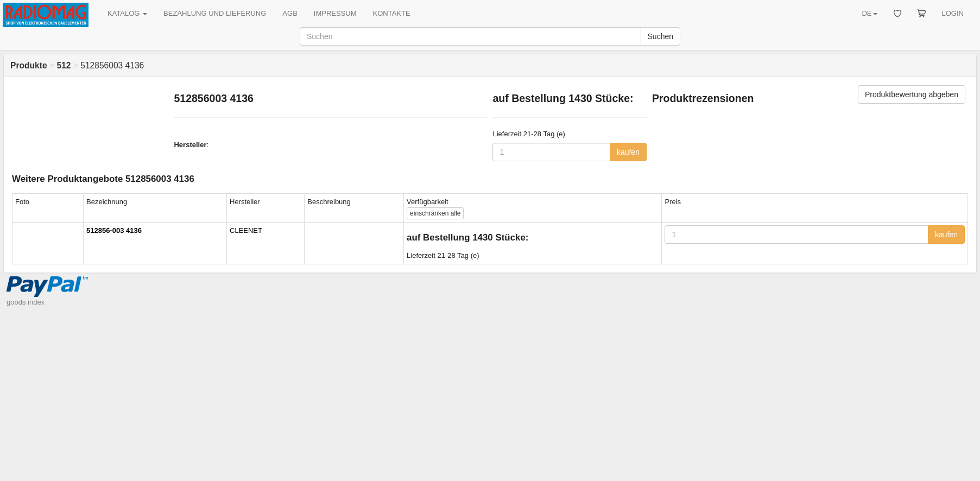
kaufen (628, 152)
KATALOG (127, 13)
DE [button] (869, 13)
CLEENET (246, 230)
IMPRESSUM (335, 13)
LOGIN (953, 13)
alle (435, 213)
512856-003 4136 (114, 230)
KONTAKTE (392, 13)
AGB (290, 13)
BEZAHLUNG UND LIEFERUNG (215, 13)
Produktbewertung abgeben (912, 94)
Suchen (660, 36)
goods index (26, 302)
